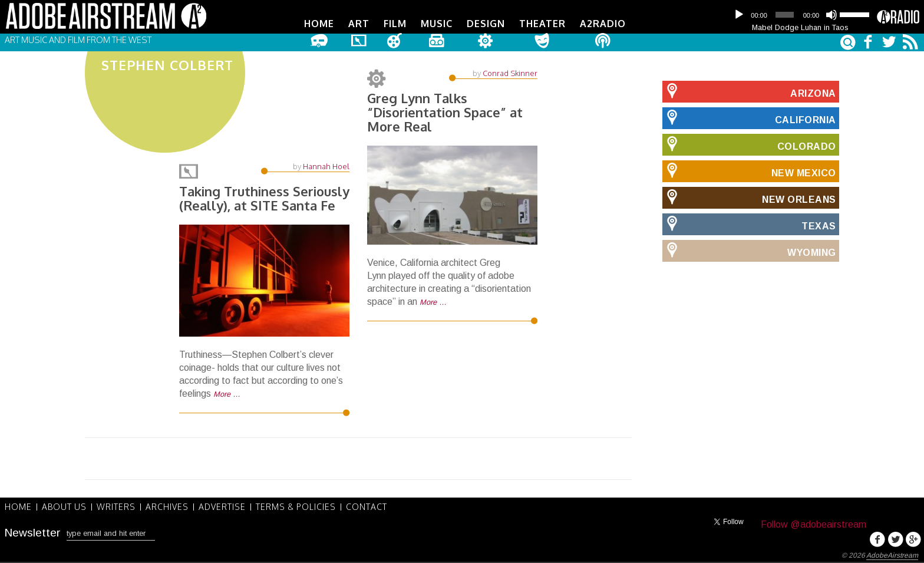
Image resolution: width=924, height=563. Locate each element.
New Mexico (749, 171)
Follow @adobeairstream (814, 524)
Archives (167, 507)
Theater (542, 24)
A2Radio (603, 24)
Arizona (749, 91)
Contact (367, 507)
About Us (64, 507)
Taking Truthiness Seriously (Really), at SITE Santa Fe (264, 199)
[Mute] (831, 15)
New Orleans (749, 197)
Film (395, 24)
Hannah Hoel (326, 167)
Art (359, 24)
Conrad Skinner (510, 73)
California (749, 118)
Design (486, 24)
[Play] (739, 15)
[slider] (784, 15)
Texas (749, 224)
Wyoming (749, 251)
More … (227, 395)
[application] (800, 15)
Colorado (749, 144)
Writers (116, 507)
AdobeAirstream (892, 555)
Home (319, 24)
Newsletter (32, 533)
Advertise (222, 507)
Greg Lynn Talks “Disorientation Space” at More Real (445, 112)
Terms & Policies (296, 507)
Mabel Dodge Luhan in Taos (800, 27)
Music (437, 24)
